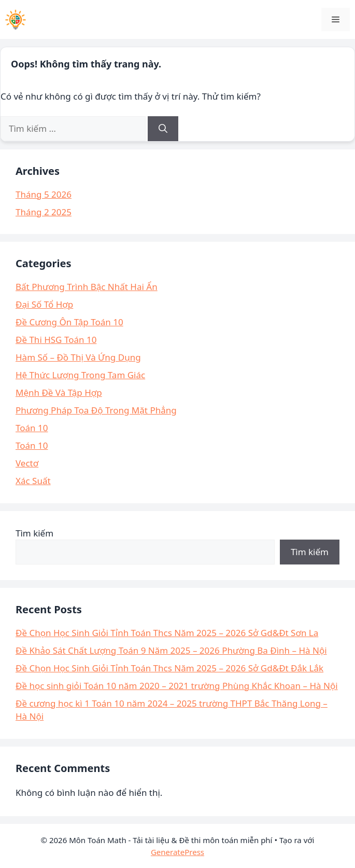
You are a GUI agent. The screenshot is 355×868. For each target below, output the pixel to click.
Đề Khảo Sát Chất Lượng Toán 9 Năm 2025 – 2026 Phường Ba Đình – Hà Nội (171, 650)
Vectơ (27, 463)
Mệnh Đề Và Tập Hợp (59, 392)
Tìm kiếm (34, 533)
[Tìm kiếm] (163, 129)
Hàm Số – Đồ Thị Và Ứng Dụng (78, 357)
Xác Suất (33, 481)
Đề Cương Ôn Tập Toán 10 (69, 322)
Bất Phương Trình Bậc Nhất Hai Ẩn (87, 287)
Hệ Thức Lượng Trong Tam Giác (80, 375)
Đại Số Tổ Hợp (44, 304)
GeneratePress (177, 852)
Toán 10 (32, 428)
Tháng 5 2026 (44, 194)
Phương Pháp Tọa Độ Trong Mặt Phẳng (96, 410)
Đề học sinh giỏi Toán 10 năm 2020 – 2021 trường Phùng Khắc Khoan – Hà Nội (177, 686)
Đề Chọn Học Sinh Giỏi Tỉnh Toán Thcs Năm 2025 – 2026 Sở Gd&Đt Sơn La (167, 633)
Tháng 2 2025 (44, 212)
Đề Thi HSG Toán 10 (56, 340)
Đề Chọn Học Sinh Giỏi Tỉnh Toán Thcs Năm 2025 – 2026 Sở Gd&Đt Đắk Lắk (169, 668)
